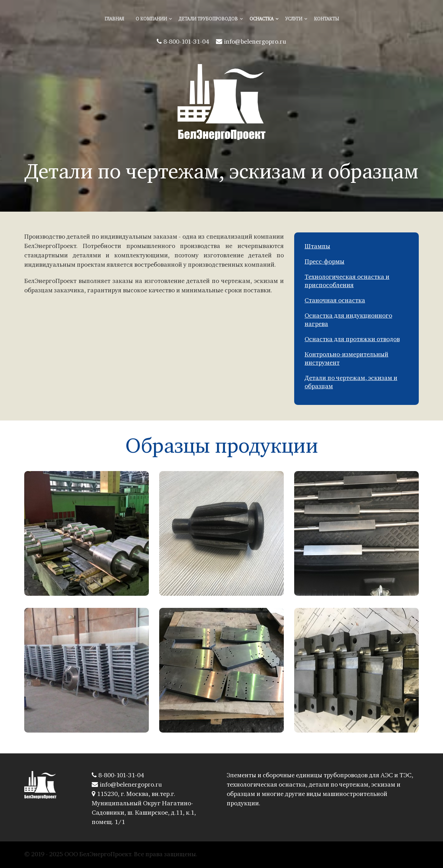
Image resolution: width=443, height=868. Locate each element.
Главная (114, 19)
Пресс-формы (324, 262)
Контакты (326, 19)
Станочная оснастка (335, 301)
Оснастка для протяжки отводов (352, 340)
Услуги (294, 19)
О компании (151, 19)
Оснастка (261, 19)
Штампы (317, 247)
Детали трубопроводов (208, 19)
